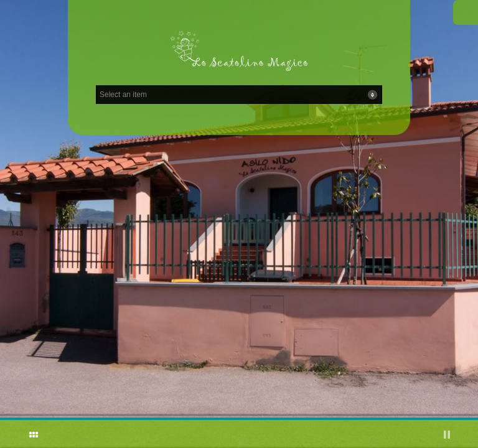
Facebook (466, 12)
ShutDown (16, 434)
